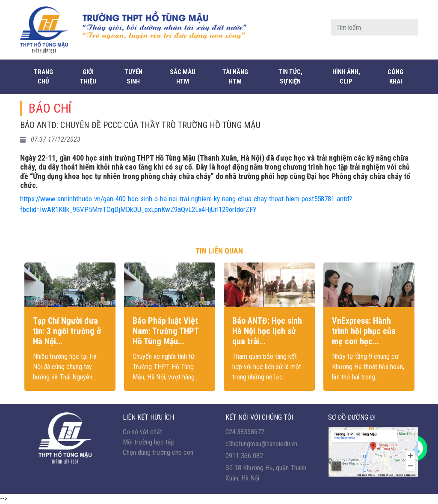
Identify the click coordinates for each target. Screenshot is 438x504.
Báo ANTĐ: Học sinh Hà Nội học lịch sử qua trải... (267, 331)
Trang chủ (43, 77)
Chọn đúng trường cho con (158, 452)
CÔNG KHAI (395, 77)
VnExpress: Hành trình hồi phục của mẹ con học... (364, 331)
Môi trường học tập (149, 442)
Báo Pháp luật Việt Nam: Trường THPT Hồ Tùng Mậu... (166, 331)
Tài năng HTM (235, 77)
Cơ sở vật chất (142, 432)
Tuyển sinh (133, 77)
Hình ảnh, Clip (346, 77)
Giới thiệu (88, 77)
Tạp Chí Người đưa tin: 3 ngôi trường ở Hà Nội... (67, 331)
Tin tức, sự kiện (290, 77)
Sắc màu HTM (183, 77)
